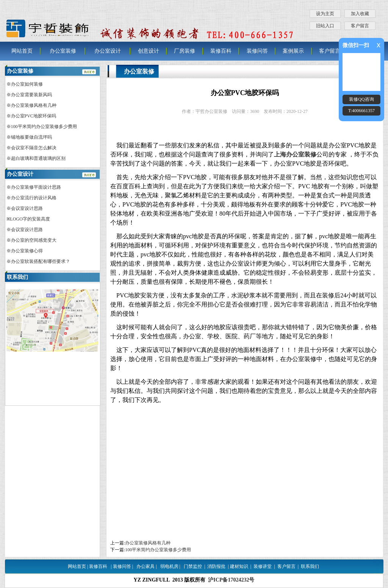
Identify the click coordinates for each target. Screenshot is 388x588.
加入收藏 (360, 14)
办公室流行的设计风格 (34, 198)
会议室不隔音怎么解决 (34, 148)
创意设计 (149, 51)
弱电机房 (169, 566)
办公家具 (145, 566)
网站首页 (22, 51)
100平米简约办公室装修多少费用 (158, 550)
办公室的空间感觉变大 (34, 240)
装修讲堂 (263, 566)
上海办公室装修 (295, 154)
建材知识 (239, 566)
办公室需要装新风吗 (31, 95)
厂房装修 (185, 51)
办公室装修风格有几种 (148, 543)
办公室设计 (108, 51)
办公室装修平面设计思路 (36, 187)
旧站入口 (325, 26)
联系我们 (310, 566)
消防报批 (216, 566)
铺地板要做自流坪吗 (31, 137)
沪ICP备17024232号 (231, 580)
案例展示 (293, 51)
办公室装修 (63, 51)
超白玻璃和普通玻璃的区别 (38, 158)
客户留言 (360, 26)
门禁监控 (193, 566)
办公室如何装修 (27, 84)
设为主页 (325, 14)
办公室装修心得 (27, 251)
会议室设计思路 (27, 208)
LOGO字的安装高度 (30, 219)
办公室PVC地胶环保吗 (34, 116)
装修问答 (257, 51)
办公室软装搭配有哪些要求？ (41, 261)
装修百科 (221, 51)
